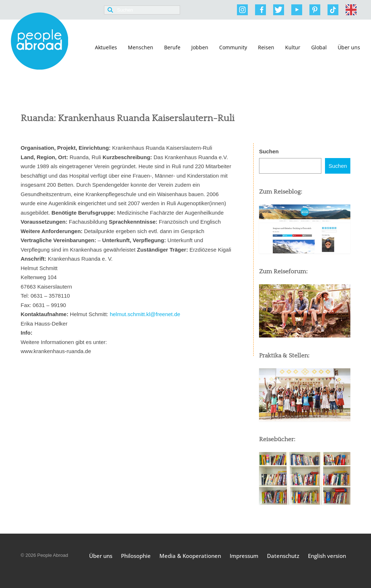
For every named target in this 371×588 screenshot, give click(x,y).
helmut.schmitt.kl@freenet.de (146, 314)
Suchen (269, 151)
